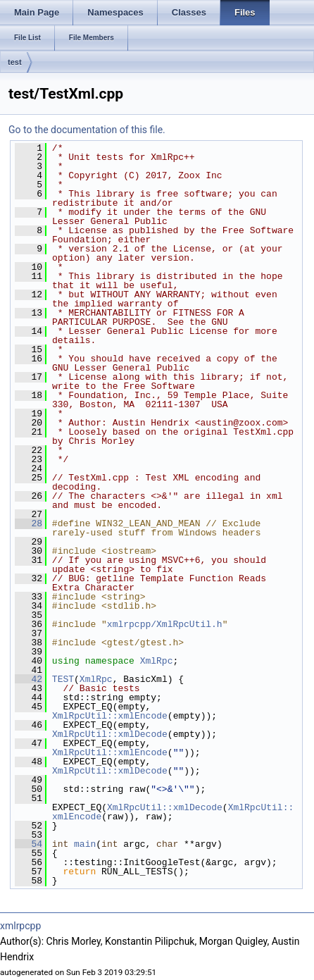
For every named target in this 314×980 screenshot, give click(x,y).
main (85, 844)
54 (29, 844)
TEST (63, 679)
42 (29, 679)
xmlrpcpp (20, 926)
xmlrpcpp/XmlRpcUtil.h (165, 624)
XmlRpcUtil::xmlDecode (110, 734)
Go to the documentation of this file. (87, 130)
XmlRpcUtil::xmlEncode (110, 716)
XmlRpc (157, 661)
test (15, 62)
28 (29, 523)
